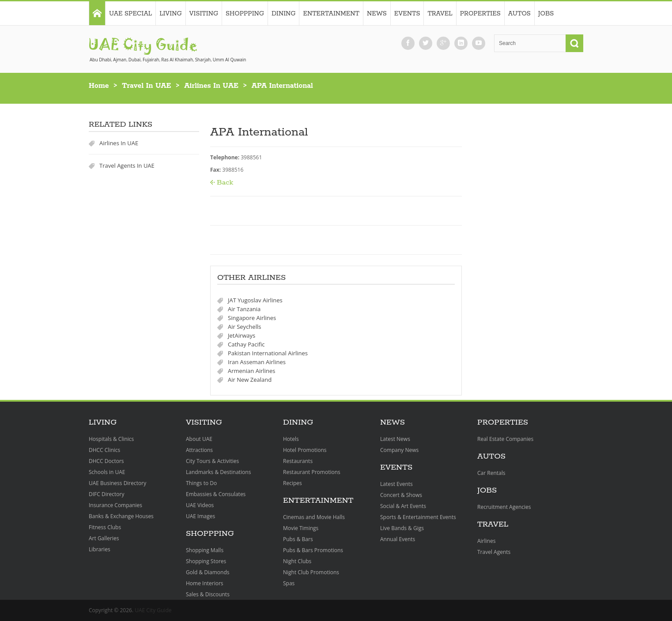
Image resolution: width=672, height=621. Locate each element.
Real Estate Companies (505, 439)
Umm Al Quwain (230, 60)
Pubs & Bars (298, 539)
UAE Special (130, 14)
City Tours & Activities (212, 461)
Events (407, 14)
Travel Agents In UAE (127, 166)
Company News (399, 450)
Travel (440, 14)
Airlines (486, 541)
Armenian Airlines (252, 371)
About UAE (199, 439)
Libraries (100, 549)
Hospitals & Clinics (111, 439)
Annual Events (398, 539)
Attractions (199, 450)
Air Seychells (244, 327)
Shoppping (245, 14)
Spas (289, 583)
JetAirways (242, 335)
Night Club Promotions (311, 572)
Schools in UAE (107, 472)
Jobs (546, 14)
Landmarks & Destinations (218, 472)
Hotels (291, 439)
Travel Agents (494, 552)
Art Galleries (104, 538)
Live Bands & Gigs (402, 528)
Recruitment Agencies (504, 507)
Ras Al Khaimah (177, 60)
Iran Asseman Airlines (257, 362)
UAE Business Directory (117, 483)
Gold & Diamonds (208, 572)
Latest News (395, 439)
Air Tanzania (244, 309)
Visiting (204, 14)
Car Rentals (491, 473)
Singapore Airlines (252, 318)
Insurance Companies (115, 505)
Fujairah (151, 60)
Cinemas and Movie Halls (314, 517)
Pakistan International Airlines (268, 353)
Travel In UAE (146, 86)
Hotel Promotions (305, 450)
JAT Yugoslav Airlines (255, 300)
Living (170, 14)
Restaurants (298, 461)
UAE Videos (200, 505)
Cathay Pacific (246, 344)
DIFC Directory (106, 494)
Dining (284, 14)
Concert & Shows (401, 495)
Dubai (135, 60)
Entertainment (331, 14)
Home (99, 86)
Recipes (293, 483)
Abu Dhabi (100, 60)
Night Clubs (297, 561)
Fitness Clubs (105, 527)
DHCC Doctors (106, 461)
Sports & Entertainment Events (418, 517)
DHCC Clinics (104, 450)
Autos (519, 14)
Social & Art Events (403, 506)
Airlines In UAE (211, 86)
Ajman (120, 60)
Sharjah (203, 60)
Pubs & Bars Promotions (313, 550)
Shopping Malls (205, 550)
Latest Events (396, 484)
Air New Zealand (250, 380)
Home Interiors (205, 583)
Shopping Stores (206, 561)
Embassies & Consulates (216, 494)
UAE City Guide (153, 610)
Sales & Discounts (208, 594)
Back (225, 183)
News (377, 14)
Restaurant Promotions (312, 472)
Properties (480, 14)
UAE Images (200, 516)
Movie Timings (301, 528)
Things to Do (201, 483)
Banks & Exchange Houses (121, 516)
